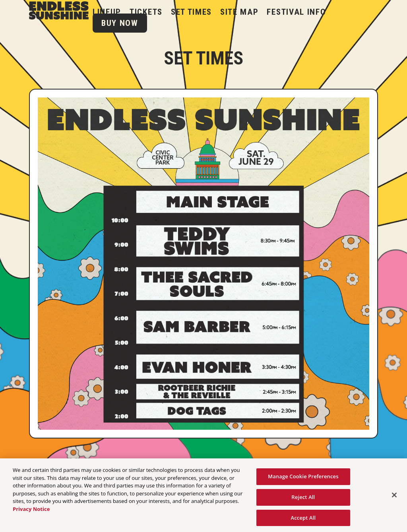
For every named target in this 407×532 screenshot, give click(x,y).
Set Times (191, 12)
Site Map (239, 12)
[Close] (394, 497)
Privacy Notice (31, 511)
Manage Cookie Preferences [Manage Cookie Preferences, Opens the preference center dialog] (303, 479)
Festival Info (296, 12)
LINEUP (107, 12)
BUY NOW (120, 23)
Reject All (303, 499)
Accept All (303, 520)
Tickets (146, 12)
